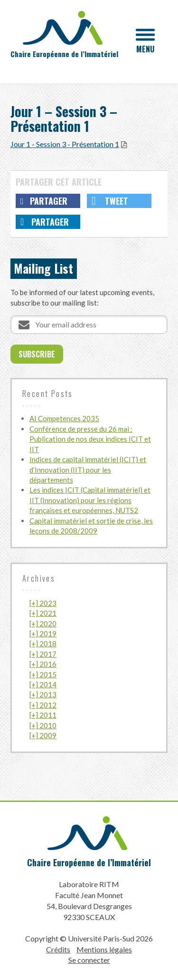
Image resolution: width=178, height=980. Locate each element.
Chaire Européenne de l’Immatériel (89, 862)
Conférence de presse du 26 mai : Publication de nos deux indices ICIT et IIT (90, 439)
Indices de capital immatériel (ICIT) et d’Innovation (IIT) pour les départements (88, 470)
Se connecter (89, 960)
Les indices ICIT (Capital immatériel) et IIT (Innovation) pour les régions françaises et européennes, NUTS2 (90, 500)
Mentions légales (104, 949)
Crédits (58, 949)
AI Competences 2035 (64, 418)
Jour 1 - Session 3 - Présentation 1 (65, 144)
